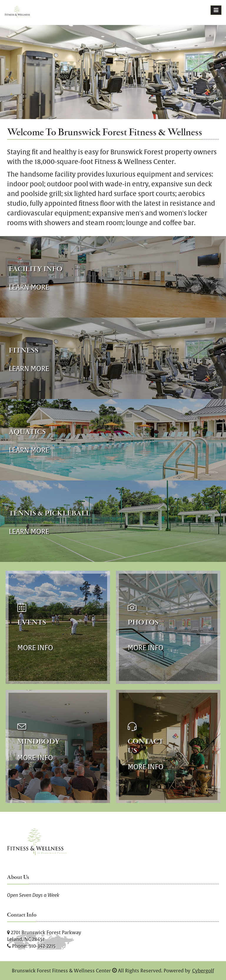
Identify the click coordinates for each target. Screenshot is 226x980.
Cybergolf (203, 971)
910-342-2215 (42, 946)
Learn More (29, 287)
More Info (35, 648)
